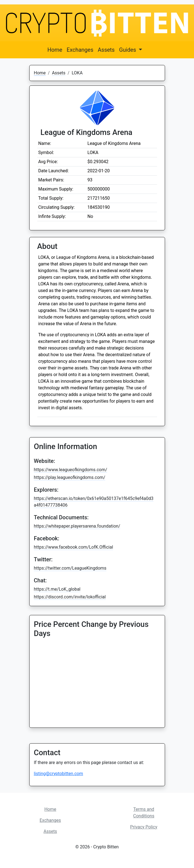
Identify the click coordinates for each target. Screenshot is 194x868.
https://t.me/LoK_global (57, 589)
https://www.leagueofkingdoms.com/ (71, 470)
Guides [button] (128, 50)
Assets (106, 50)
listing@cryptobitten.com (59, 774)
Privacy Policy (144, 827)
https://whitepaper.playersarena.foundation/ (77, 526)
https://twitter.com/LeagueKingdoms (70, 568)
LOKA (77, 73)
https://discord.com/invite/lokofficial (70, 597)
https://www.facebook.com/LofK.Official (74, 547)
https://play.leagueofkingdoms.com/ (70, 477)
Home (55, 50)
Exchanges (80, 50)
